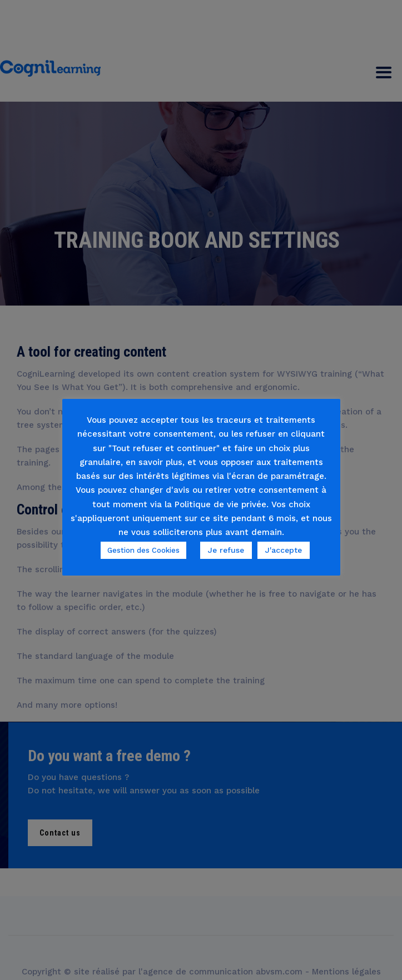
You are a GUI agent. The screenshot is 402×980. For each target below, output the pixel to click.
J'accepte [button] (284, 550)
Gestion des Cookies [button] (143, 550)
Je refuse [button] (226, 550)
